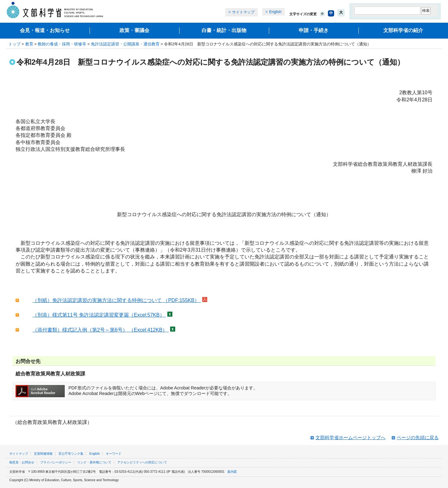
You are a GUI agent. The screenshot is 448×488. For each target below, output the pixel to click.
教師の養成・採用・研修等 (62, 44)
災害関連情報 (43, 454)
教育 (29, 44)
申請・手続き (314, 30)
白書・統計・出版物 (224, 30)
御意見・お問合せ (22, 462)
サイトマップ (243, 12)
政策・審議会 (134, 30)
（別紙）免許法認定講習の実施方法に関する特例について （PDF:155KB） (117, 300)
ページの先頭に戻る (418, 437)
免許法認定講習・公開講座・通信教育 (125, 44)
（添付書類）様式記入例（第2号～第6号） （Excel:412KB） (100, 330)
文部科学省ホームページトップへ (350, 437)
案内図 (232, 472)
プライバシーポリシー (56, 462)
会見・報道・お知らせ (45, 30)
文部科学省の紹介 (403, 30)
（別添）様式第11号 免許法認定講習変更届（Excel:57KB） (99, 315)
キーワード (114, 454)
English (275, 12)
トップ (14, 44)
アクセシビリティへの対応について (142, 462)
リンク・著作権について (94, 462)
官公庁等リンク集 (71, 454)
